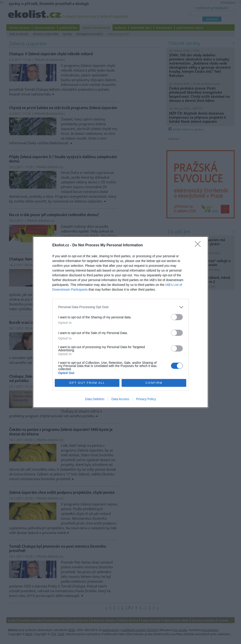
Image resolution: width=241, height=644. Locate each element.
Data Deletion (95, 399)
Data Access (120, 399)
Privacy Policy (146, 399)
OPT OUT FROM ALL (87, 383)
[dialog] (120, 322)
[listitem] (120, 307)
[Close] (199, 245)
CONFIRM (154, 383)
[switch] (177, 317)
